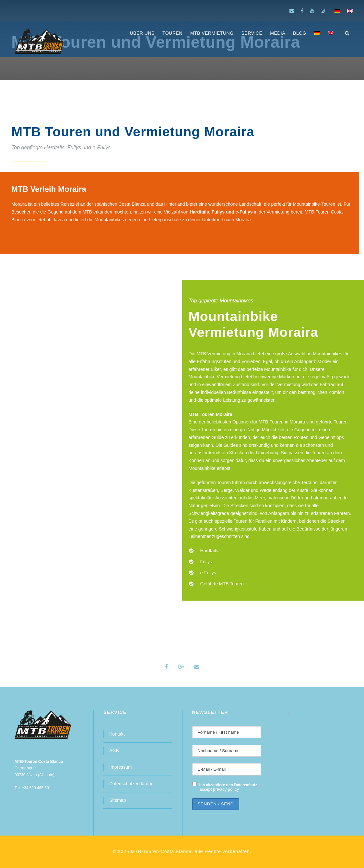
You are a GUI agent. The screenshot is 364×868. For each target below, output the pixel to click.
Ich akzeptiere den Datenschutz (228, 785)
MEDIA (278, 33)
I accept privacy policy (218, 789)
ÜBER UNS (142, 33)
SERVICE (252, 33)
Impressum (120, 767)
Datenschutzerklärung (131, 784)
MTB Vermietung (212, 33)
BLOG (300, 33)
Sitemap (117, 800)
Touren (172, 33)
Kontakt (117, 734)
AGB (114, 751)
